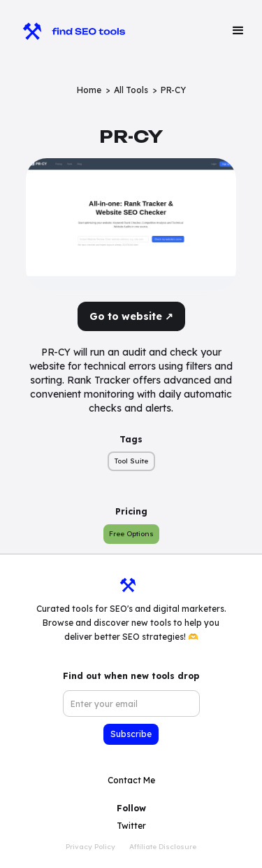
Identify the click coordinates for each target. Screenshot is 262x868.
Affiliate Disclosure (163, 847)
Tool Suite (131, 461)
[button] (238, 31)
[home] (67, 31)
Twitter (131, 826)
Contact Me (131, 780)
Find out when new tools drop (131, 676)
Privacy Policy (90, 847)
